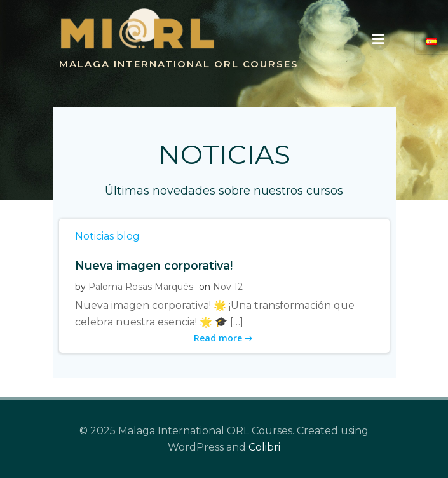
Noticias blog (107, 236)
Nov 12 (228, 287)
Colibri (264, 447)
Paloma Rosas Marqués (141, 287)
